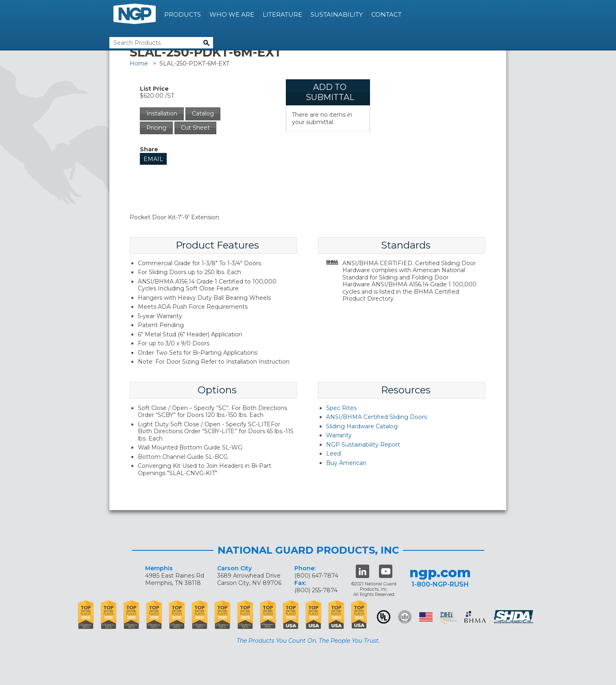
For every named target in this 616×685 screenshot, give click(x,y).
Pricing (156, 128)
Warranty (339, 435)
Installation (162, 113)
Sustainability (337, 14)
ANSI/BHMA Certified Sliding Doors (377, 417)
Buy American (346, 463)
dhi (448, 618)
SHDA (514, 617)
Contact (386, 14)
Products (183, 14)
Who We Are (232, 14)
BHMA (475, 617)
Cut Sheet (195, 128)
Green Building (405, 617)
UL (384, 617)
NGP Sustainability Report (363, 445)
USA (426, 617)
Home (139, 63)
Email (153, 159)
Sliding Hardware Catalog (362, 426)
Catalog (203, 113)
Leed (333, 454)
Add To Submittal (330, 92)
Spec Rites (341, 408)
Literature (282, 14)
